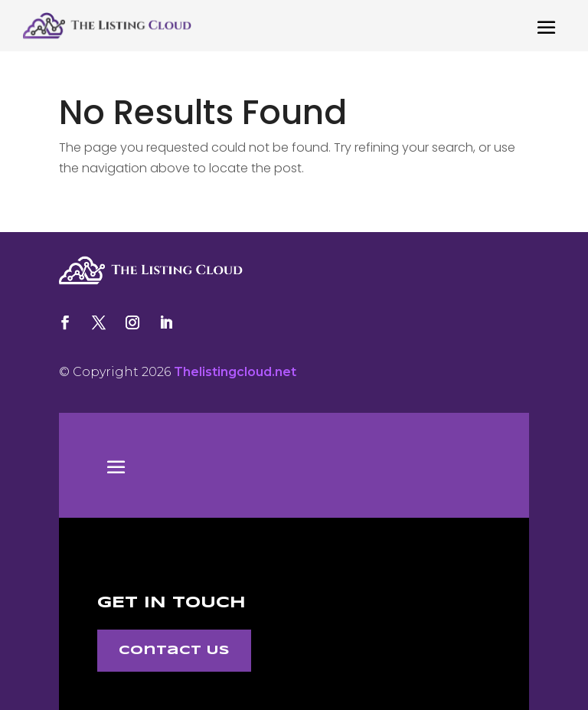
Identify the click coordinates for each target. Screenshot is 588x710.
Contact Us (174, 651)
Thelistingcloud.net (235, 372)
